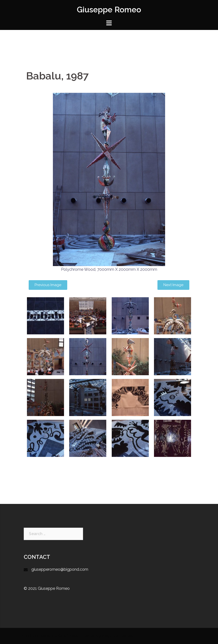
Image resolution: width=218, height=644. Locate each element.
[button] (48, 285)
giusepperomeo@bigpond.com (60, 569)
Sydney (103, 636)
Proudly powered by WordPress (49, 636)
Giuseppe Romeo (109, 10)
